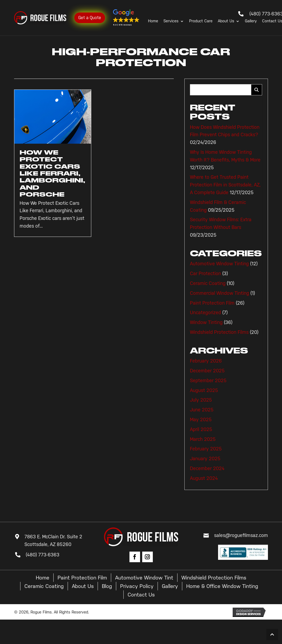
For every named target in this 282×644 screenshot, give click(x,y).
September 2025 (208, 381)
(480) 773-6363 (43, 555)
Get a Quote (90, 18)
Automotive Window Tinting (219, 264)
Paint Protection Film (212, 303)
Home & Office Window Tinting (222, 586)
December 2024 (207, 468)
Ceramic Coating (208, 283)
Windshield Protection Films (219, 332)
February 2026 (206, 361)
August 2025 (204, 390)
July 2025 (201, 400)
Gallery (251, 21)
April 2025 (201, 429)
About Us (226, 21)
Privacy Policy (137, 586)
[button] (126, 18)
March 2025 (203, 439)
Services (171, 21)
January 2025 (205, 459)
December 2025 (207, 371)
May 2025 (201, 420)
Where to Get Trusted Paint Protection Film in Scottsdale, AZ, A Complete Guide (225, 185)
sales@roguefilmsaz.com (241, 535)
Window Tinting (206, 322)
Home (153, 21)
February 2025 (206, 449)
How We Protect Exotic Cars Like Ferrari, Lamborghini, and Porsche (52, 173)
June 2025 (202, 410)
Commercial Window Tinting (220, 293)
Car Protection (205, 274)
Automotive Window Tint (144, 578)
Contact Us (141, 595)
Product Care (201, 21)
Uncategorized (205, 313)
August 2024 (204, 478)
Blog (107, 586)
